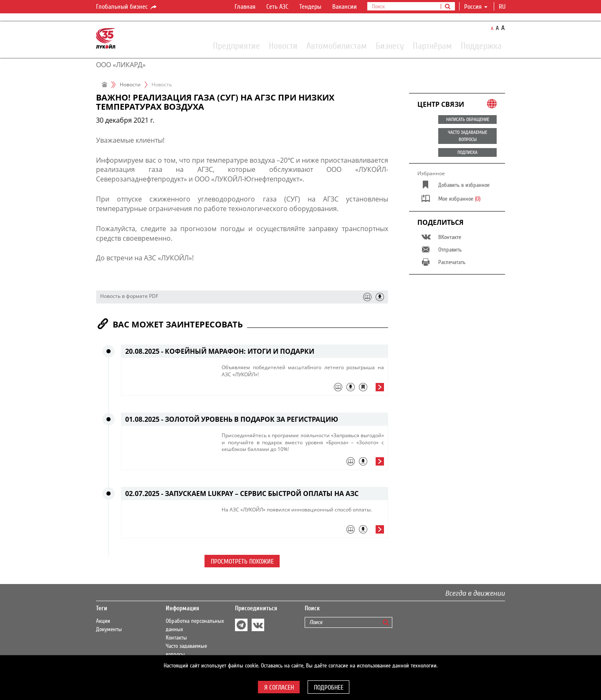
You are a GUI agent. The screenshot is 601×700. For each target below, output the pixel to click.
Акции (103, 621)
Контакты (176, 638)
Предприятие (236, 45)
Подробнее (329, 687)
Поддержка (481, 45)
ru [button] (503, 7)
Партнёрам (432, 45)
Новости (283, 45)
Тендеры (310, 7)
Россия (476, 7)
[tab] (303, 389)
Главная (245, 7)
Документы (109, 629)
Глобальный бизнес (127, 7)
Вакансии (345, 7)
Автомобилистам (337, 45)
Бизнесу (390, 45)
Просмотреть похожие (242, 562)
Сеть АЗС (277, 7)
